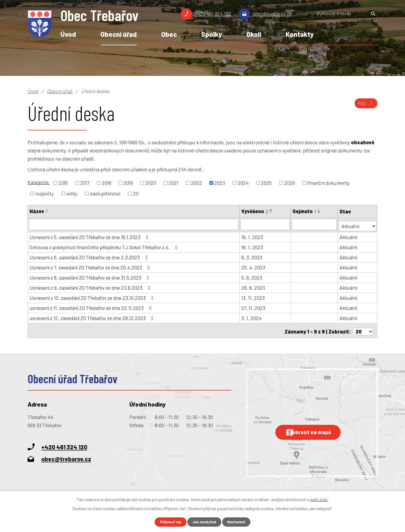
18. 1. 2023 (252, 235)
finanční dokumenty (328, 183)
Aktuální (349, 235)
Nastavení (238, 522)
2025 (266, 183)
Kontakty (300, 34)
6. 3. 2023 (252, 256)
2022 (196, 183)
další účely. (319, 499)
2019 (128, 183)
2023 (220, 183)
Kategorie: (39, 182)
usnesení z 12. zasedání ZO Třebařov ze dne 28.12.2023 (93, 316)
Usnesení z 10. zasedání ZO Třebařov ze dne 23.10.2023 (93, 296)
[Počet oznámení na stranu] (363, 328)
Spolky (211, 34)
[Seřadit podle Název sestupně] (47, 212)
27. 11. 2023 (254, 306)
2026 (290, 183)
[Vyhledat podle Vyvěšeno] (265, 224)
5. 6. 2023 (252, 276)
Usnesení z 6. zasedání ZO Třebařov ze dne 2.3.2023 (90, 256)
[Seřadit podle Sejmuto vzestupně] (320, 210)
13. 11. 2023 (253, 296)
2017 (85, 183)
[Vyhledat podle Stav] (358, 224)
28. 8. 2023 (253, 286)
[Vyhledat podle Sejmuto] (315, 224)
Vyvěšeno (255, 211)
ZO (136, 193)
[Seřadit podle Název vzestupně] (47, 210)
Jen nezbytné (205, 522)
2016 (63, 183)
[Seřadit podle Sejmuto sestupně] (320, 212)
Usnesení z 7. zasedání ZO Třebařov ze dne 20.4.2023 (91, 266)
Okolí (254, 34)
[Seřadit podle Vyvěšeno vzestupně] (271, 210)
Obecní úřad (119, 34)
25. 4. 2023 (254, 266)
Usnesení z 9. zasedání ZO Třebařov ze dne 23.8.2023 (91, 286)
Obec (169, 34)
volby (72, 193)
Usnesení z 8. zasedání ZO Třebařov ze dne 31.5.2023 (90, 276)
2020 (151, 183)
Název (37, 211)
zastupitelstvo (105, 193)
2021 (173, 183)
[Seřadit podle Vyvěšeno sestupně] (271, 212)
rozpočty (44, 193)
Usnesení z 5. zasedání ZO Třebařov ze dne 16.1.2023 (90, 235)
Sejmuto (305, 211)
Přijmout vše (169, 522)
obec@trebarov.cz (272, 14)
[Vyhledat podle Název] (134, 224)
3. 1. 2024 (252, 316)
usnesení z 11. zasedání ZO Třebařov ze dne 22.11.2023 (92, 306)
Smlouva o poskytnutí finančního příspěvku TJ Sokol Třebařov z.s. (105, 245)
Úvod (68, 34)
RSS (365, 105)
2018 (106, 183)
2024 (243, 183)
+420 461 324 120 (213, 14)
